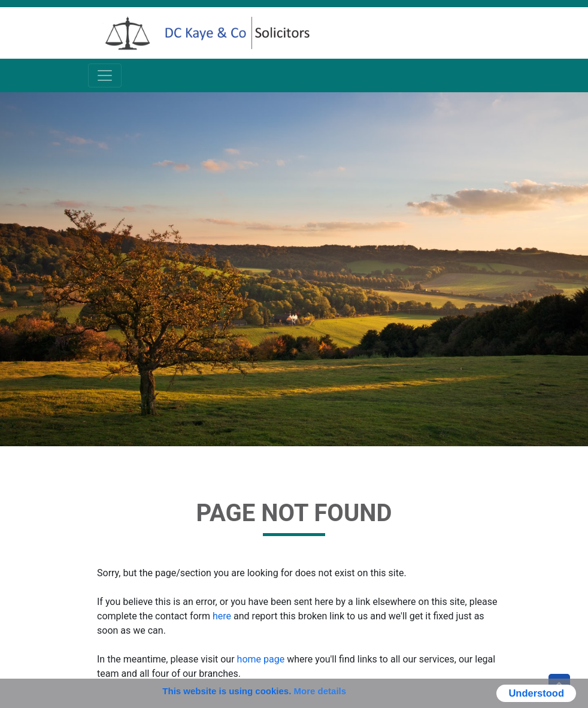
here (222, 616)
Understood (536, 693)
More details (320, 691)
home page (261, 659)
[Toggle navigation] (105, 75)
